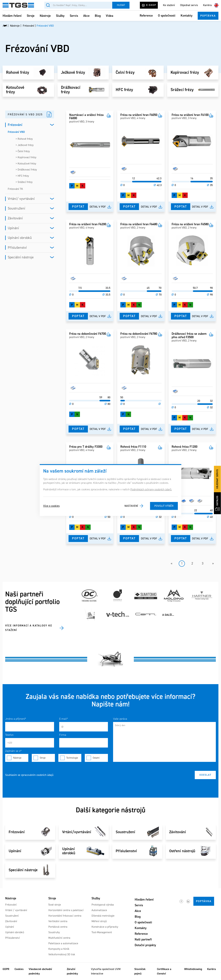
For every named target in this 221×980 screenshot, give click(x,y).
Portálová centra (58, 927)
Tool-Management (102, 932)
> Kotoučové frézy (26, 163)
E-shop (149, 5)
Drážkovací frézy (71, 90)
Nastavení (131, 506)
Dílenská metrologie (103, 916)
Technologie (70, 758)
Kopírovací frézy (185, 73)
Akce (86, 16)
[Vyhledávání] (78, 5)
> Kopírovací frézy (26, 157)
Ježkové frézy (73, 73)
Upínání (13, 228)
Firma (63, 735)
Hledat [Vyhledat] (121, 5)
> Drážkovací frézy (26, 170)
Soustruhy (54, 932)
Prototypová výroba (103, 905)
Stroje (31, 16)
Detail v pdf (98, 207)
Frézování (15, 125)
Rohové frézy (18, 73)
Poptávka (208, 16)
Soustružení (16, 208)
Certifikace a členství (164, 971)
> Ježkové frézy (25, 145)
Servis (74, 16)
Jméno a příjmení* (16, 719)
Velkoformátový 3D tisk (62, 954)
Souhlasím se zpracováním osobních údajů (29, 775)
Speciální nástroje (21, 257)
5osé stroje (55, 905)
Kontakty (187, 16)
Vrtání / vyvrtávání (16, 910)
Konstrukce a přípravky (105, 927)
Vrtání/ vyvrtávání (21, 199)
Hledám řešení (12, 16)
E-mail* (64, 719)
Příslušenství (17, 248)
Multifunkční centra (59, 938)
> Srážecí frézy (24, 182)
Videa (110, 16)
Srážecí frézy (182, 90)
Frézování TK (15, 189)
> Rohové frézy (24, 139)
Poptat (78, 207)
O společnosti (167, 16)
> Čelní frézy (23, 151)
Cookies (19, 969)
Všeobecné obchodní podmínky (40, 971)
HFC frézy (124, 90)
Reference (146, 16)
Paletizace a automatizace (63, 943)
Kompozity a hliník (59, 949)
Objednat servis (189, 5)
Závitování (15, 218)
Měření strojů (99, 921)
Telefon (9, 735)
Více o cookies (51, 506)
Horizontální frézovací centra (65, 916)
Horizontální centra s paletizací (66, 910)
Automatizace (99, 910)
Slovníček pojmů (140, 971)
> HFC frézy (22, 176)
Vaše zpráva (120, 719)
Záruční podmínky (72, 971)
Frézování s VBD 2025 (25, 114)
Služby (60, 16)
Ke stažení (169, 5)
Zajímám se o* (13, 751)
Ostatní (96, 758)
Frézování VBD (16, 132)
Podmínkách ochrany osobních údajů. (151, 489)
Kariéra (207, 5)
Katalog (217, 503)
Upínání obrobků (20, 238)
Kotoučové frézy (15, 90)
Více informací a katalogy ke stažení (29, 628)
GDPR (6, 969)
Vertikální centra (58, 921)
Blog (98, 16)
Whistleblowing (193, 969)
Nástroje (45, 16)
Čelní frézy (125, 73)
